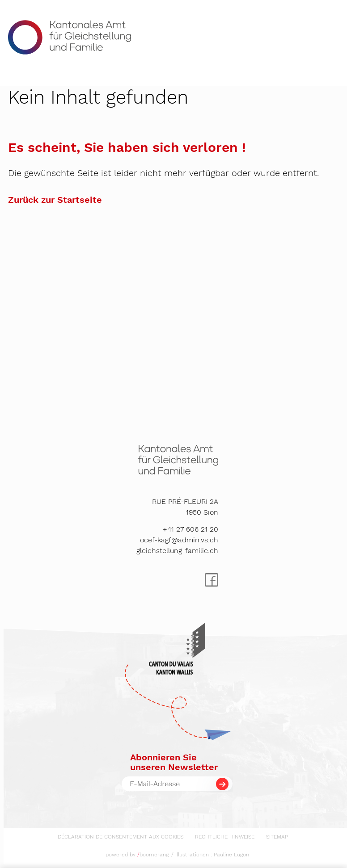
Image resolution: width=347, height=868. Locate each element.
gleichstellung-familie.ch (177, 551)
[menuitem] (121, 835)
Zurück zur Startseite (55, 200)
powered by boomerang (137, 855)
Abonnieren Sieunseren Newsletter (174, 762)
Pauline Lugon (231, 855)
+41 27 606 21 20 (190, 529)
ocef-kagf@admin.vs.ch (179, 540)
